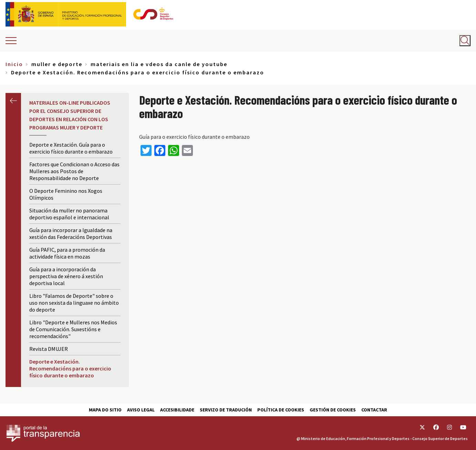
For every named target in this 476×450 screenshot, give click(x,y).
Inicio (14, 64)
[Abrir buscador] (465, 41)
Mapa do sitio (105, 410)
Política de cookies (281, 410)
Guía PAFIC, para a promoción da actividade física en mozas (67, 253)
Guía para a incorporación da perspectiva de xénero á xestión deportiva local (66, 276)
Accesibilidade (177, 410)
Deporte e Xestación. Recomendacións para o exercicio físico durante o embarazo (70, 368)
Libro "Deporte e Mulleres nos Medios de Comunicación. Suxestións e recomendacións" (73, 329)
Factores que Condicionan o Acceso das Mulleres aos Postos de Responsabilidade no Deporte (74, 171)
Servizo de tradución (226, 410)
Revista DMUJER (49, 349)
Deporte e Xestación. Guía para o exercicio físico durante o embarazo (71, 148)
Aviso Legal (141, 410)
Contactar (374, 410)
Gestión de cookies (333, 410)
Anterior (13, 101)
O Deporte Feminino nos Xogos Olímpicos (66, 194)
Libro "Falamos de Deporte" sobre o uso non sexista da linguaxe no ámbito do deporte (74, 303)
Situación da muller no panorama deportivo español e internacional (69, 214)
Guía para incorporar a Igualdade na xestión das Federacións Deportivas (71, 233)
